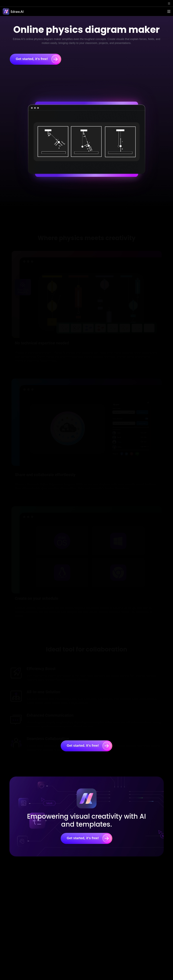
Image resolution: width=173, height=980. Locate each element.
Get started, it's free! (38, 59)
